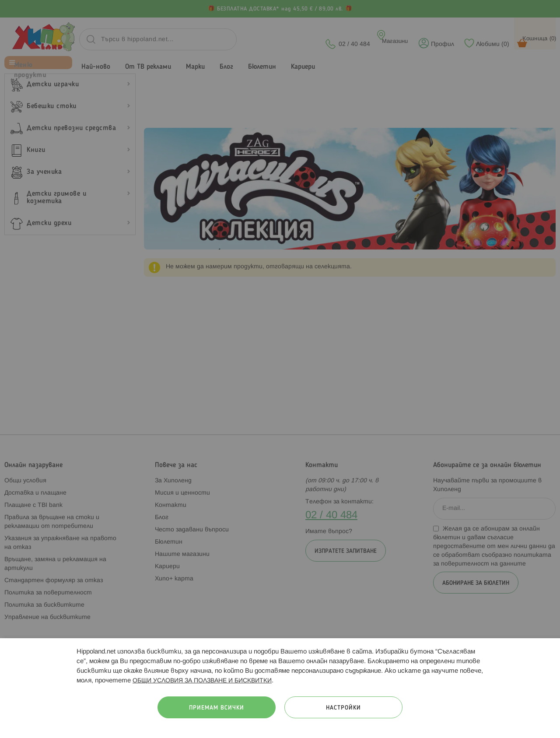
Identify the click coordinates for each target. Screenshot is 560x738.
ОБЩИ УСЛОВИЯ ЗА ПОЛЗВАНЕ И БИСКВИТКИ (202, 681)
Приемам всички (217, 708)
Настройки (343, 708)
